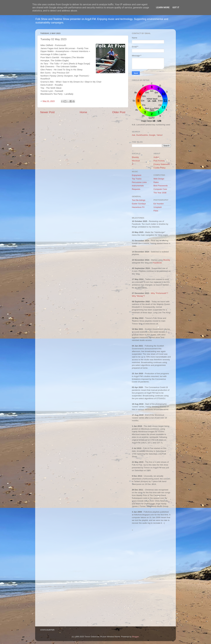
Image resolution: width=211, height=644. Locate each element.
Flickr (156, 211)
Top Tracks (137, 179)
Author (156, 157)
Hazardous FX (138, 207)
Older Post (119, 112)
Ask (134, 135)
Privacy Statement (162, 164)
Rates (156, 182)
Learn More (163, 7)
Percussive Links (139, 182)
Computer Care (160, 189)
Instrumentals (138, 186)
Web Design (159, 179)
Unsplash (158, 207)
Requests (136, 189)
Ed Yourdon (159, 204)
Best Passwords (161, 186)
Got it (176, 7)
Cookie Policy (160, 168)
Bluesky (135, 157)
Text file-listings (139, 200)
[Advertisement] (151, 580)
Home (83, 112)
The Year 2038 (160, 193)
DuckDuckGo (142, 135)
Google (152, 135)
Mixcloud (136, 161)
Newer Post (47, 112)
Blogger (136, 637)
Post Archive (159, 161)
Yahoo (159, 135)
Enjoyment (137, 175)
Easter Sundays (139, 204)
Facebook (157, 263)
